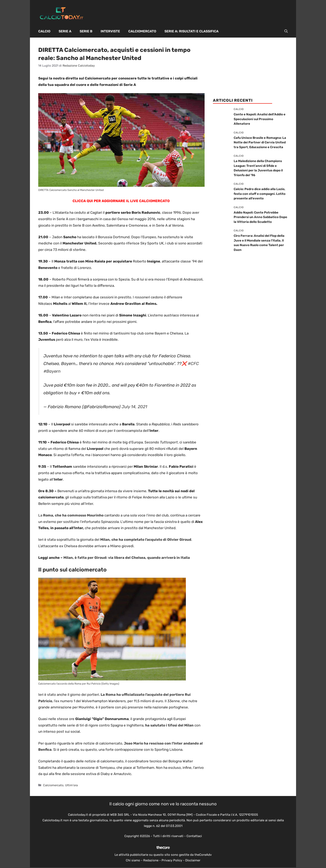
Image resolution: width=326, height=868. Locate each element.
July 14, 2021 (134, 407)
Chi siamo (133, 860)
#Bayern (52, 371)
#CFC (193, 364)
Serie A (65, 31)
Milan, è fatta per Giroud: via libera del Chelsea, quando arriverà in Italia (127, 558)
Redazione (151, 860)
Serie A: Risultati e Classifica (191, 31)
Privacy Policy (172, 860)
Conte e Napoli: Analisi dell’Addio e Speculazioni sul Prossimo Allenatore (260, 119)
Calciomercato (142, 31)
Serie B (86, 31)
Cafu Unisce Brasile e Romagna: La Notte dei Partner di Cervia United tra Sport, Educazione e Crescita (260, 142)
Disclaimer (193, 860)
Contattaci (194, 836)
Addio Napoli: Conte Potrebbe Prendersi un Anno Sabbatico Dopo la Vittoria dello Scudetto (260, 217)
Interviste (110, 31)
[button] (286, 31)
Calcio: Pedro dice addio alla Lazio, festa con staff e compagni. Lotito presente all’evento (260, 194)
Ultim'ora (71, 785)
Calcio (44, 31)
